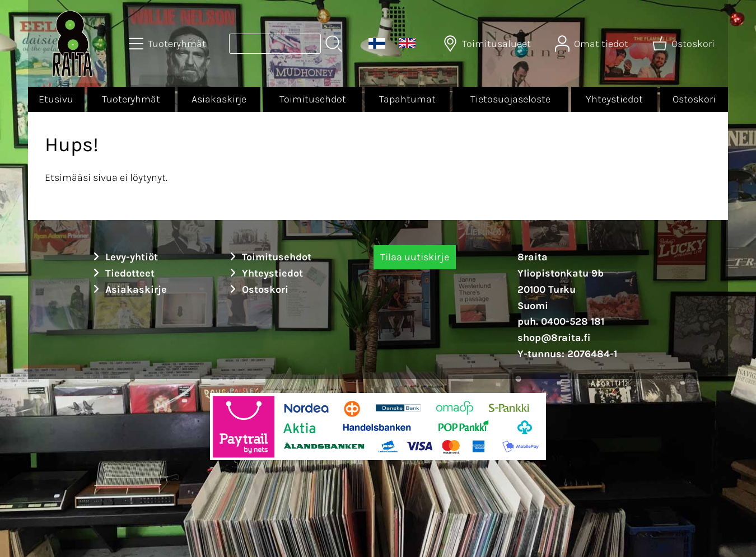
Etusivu (56, 99)
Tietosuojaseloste (510, 99)
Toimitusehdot (313, 99)
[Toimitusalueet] (488, 44)
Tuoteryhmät (131, 99)
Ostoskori (694, 99)
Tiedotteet (122, 273)
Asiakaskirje (219, 99)
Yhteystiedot (614, 99)
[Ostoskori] (685, 44)
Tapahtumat (407, 99)
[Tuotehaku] (275, 44)
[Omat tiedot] (593, 44)
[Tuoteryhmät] (169, 44)
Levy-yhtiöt (124, 257)
